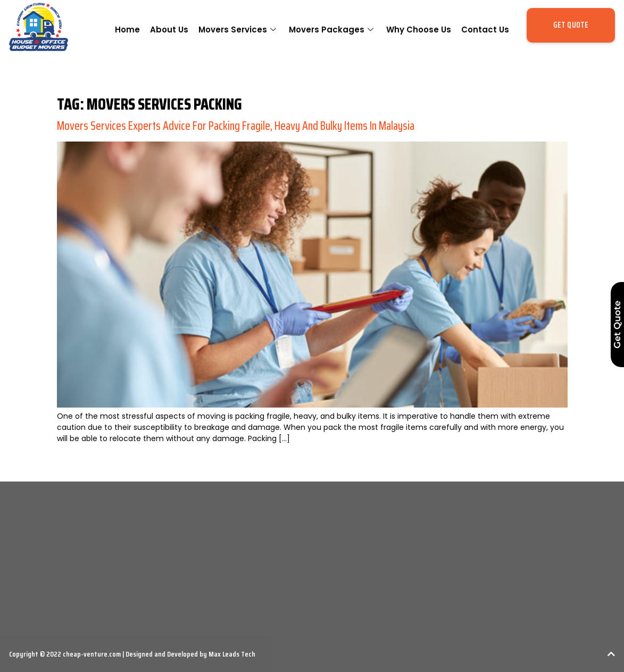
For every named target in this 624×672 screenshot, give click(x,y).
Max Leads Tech (231, 654)
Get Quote (617, 325)
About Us (169, 30)
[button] (571, 25)
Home (127, 30)
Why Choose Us (419, 30)
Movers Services (239, 30)
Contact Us (485, 30)
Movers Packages (332, 30)
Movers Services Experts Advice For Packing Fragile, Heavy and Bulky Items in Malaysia (236, 126)
